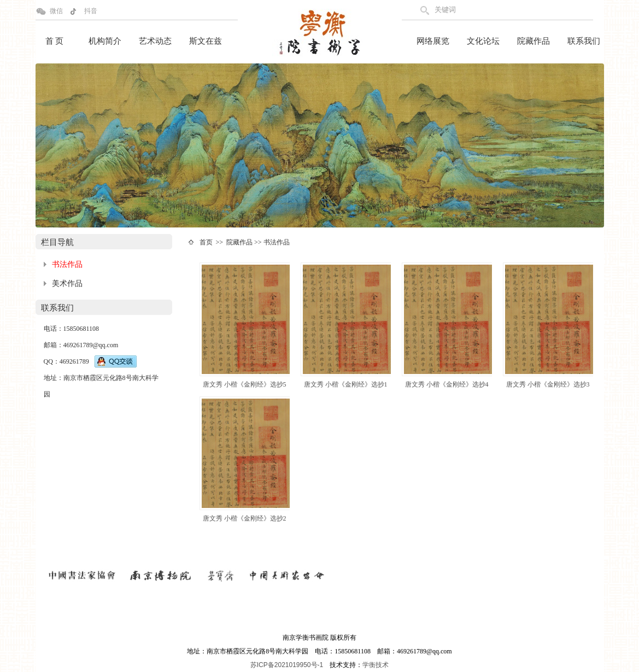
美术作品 (67, 284)
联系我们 (584, 41)
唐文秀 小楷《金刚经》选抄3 (548, 384)
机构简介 (105, 41)
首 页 (55, 41)
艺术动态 (155, 41)
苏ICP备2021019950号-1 (287, 665)
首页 (206, 242)
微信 (56, 11)
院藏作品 (534, 41)
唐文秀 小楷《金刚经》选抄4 (447, 384)
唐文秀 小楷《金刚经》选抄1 (346, 384)
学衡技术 (376, 665)
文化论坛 (483, 41)
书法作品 (67, 264)
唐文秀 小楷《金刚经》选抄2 (245, 518)
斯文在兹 (206, 41)
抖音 (91, 11)
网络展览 (433, 41)
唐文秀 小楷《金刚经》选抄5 (245, 384)
